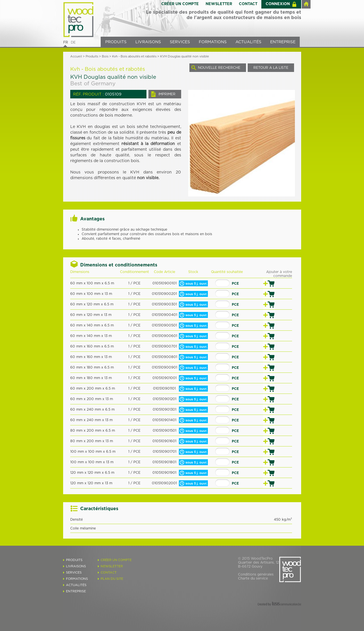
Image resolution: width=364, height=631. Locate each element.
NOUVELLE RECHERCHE (219, 68)
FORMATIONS (213, 42)
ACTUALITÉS (248, 42)
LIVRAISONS (148, 42)
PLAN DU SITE (112, 579)
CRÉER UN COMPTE (180, 4)
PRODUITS (116, 42)
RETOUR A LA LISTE (271, 68)
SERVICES (180, 42)
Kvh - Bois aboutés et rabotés (134, 56)
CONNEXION (278, 4)
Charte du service (253, 578)
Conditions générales (256, 574)
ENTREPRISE (283, 42)
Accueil (76, 56)
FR (66, 42)
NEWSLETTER (219, 4)
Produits (92, 56)
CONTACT (248, 4)
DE (73, 42)
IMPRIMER (167, 94)
